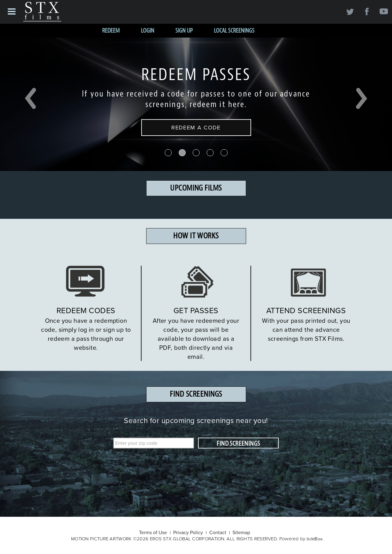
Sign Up (184, 31)
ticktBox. (315, 539)
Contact (218, 532)
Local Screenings (234, 31)
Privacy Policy (188, 532)
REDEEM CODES (86, 310)
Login (148, 31)
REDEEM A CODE (196, 127)
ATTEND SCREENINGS (306, 310)
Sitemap (241, 532)
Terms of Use (153, 532)
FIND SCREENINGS (238, 444)
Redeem (111, 31)
